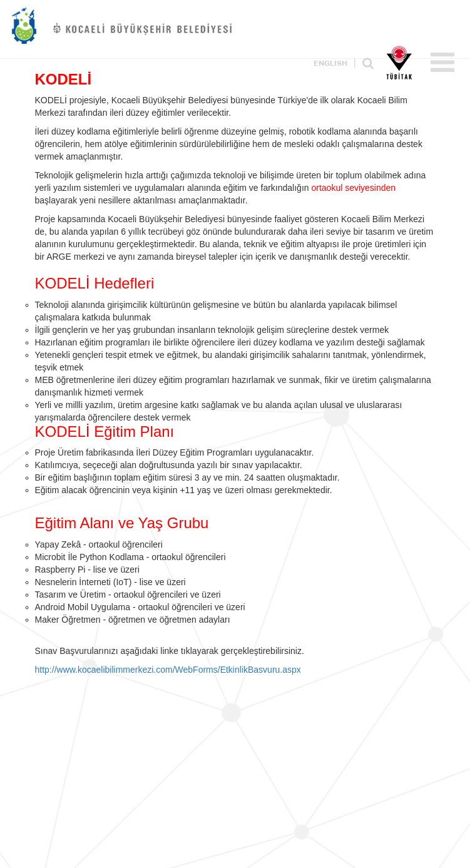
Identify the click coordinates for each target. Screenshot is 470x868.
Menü (442, 62)
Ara (368, 64)
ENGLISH (330, 64)
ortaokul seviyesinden (353, 188)
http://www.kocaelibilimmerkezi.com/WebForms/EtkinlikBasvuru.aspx (168, 670)
